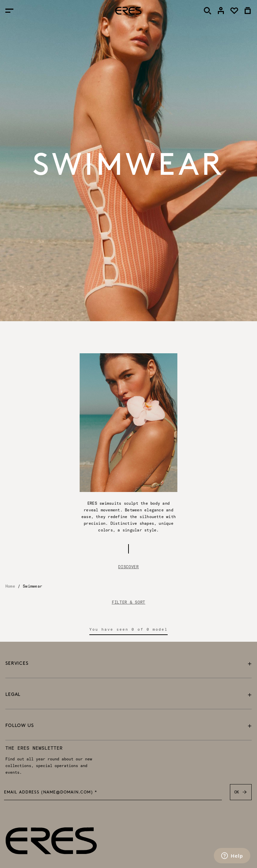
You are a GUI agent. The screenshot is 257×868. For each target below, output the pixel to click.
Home (10, 586)
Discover (128, 567)
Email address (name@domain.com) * (51, 792)
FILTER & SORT (128, 602)
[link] (221, 11)
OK (241, 792)
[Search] (207, 11)
